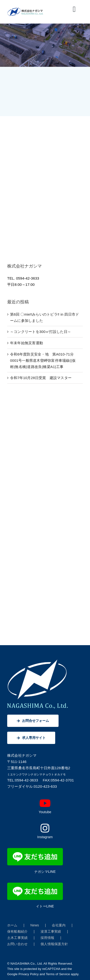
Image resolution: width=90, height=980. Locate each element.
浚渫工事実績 (51, 931)
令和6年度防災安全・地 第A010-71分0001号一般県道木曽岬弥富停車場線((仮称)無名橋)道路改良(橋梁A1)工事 (43, 360)
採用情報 (47, 938)
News (35, 925)
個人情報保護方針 (54, 944)
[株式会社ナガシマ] (25, 9)
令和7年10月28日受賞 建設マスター (41, 378)
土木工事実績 (17, 938)
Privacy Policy (29, 974)
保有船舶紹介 (17, 931)
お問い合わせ (17, 944)
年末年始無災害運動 (27, 343)
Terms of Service (58, 974)
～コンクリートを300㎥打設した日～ (41, 332)
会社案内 (59, 925)
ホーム (12, 925)
